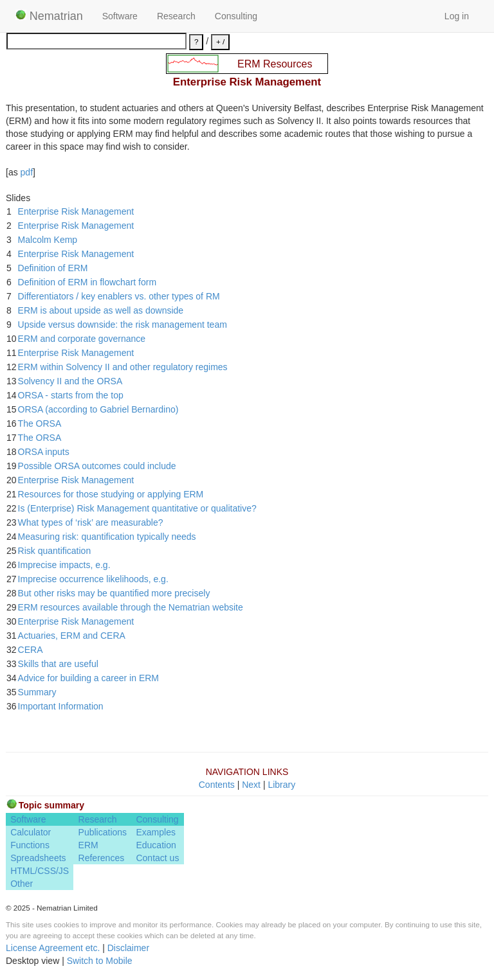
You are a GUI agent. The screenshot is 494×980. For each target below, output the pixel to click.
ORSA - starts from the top (71, 395)
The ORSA (40, 423)
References (102, 858)
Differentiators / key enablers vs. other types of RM (119, 296)
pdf (27, 172)
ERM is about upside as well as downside (101, 310)
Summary (37, 692)
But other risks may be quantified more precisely (114, 593)
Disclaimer (128, 948)
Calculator (31, 832)
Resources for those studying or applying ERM (111, 494)
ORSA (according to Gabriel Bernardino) (98, 409)
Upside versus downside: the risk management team (123, 325)
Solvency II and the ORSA (70, 381)
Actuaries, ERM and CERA (72, 636)
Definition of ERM (53, 268)
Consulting (236, 16)
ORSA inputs (44, 452)
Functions (30, 845)
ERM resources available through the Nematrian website (131, 607)
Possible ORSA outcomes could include (97, 466)
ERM (88, 845)
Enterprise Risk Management (76, 211)
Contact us (157, 858)
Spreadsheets (38, 858)
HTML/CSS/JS (40, 871)
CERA (31, 650)
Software (120, 16)
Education (156, 845)
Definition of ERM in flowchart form (87, 282)
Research (176, 16)
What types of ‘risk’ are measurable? (91, 522)
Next (251, 785)
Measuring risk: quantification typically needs (107, 537)
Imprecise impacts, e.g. (64, 565)
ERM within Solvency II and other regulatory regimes (123, 367)
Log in (457, 16)
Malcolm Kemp (48, 240)
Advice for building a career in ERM (88, 678)
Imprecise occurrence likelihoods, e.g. (93, 579)
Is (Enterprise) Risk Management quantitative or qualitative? (137, 508)
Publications (103, 832)
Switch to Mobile (100, 961)
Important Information (61, 706)
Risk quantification (55, 551)
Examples (155, 832)
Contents (217, 785)
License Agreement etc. (53, 948)
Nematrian (49, 16)
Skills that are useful (58, 664)
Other (22, 884)
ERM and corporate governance (82, 339)
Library (281, 785)
